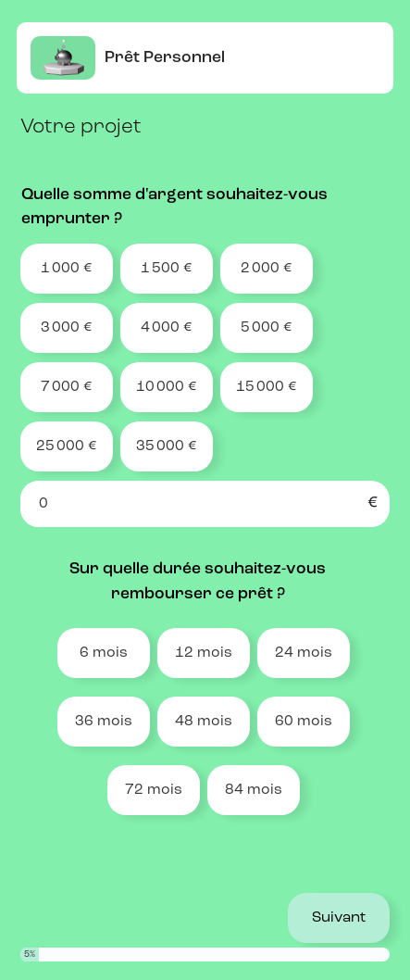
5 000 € (267, 328)
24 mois (304, 653)
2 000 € (267, 269)
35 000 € (167, 446)
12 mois (204, 653)
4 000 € (167, 328)
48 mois (204, 722)
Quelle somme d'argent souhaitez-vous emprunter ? (174, 207)
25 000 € (67, 446)
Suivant (339, 918)
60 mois (304, 722)
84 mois (254, 790)
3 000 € (67, 328)
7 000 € (67, 387)
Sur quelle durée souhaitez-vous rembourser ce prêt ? (198, 581)
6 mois (104, 653)
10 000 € (167, 387)
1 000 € (67, 269)
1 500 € (167, 269)
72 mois (154, 790)
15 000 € (267, 387)
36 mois (104, 722)
